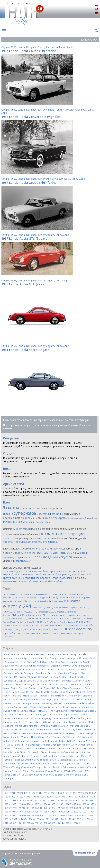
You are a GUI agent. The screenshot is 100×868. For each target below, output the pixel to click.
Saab (7, 756)
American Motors (13, 658)
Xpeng (40, 775)
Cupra (22, 681)
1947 (7, 800)
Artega (72, 658)
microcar (66, 618)
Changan (75, 673)
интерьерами (58, 518)
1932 (22, 797)
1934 (36, 797)
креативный (23, 529)
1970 (93, 804)
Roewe (54, 752)
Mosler (8, 737)
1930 (8, 797)
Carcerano (10, 673)
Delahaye (42, 684)
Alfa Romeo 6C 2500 (61, 594)
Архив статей (13, 484)
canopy (84, 598)
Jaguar (53, 715)
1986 (30, 812)
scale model (71, 625)
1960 (15, 804)
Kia (35, 718)
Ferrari (90, 692)
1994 (93, 812)
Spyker (54, 760)
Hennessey (71, 703)
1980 (77, 808)
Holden (26, 707)
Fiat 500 (8, 612)
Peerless (37, 745)
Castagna (29, 673)
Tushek (58, 767)
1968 (77, 804)
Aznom (15, 666)
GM (72, 700)
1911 (27, 793)
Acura (22, 654)
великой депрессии (59, 574)
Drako (48, 688)
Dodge (24, 688)
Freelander (75, 696)
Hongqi (46, 707)
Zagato (59, 775)
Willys (22, 775)
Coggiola (55, 677)
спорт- (7, 514)
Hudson (64, 707)
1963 (38, 804)
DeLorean (54, 684)
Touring (17, 767)
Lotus (73, 722)
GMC (79, 700)
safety (61, 625)
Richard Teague (49, 625)
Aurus (48, 662)
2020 (30, 823)
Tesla (91, 763)
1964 (46, 804)
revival (38, 625)
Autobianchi (77, 662)
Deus (7, 688)
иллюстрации (72, 534)
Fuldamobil (88, 696)
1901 (13, 793)
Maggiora (9, 726)
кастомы (44, 514)
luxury (7, 619)
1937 (57, 797)
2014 (73, 819)
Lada (64, 718)
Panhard (19, 745)
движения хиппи (76, 578)
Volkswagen (39, 771)
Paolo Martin (53, 622)
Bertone (45, 666)
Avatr (88, 662)
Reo (6, 752)
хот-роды (57, 514)
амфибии (91, 518)
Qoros (62, 748)
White (69, 771)
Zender (69, 775)
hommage (52, 615)
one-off (40, 622)
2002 (64, 815)
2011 (49, 819)
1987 (38, 812)
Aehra (31, 654)
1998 (30, 815)
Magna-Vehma (39, 726)
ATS (24, 662)
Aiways (52, 654)
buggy (44, 598)
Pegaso (47, 745)
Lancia (21, 47)
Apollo (28, 658)
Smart (29, 760)
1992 (77, 812)
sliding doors (43, 629)
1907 (20, 793)
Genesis (36, 700)
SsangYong (66, 760)
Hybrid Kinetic (11, 711)
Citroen (44, 677)
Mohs (59, 733)
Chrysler (23, 677)
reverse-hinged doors (24, 625)
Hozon (55, 707)
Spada (45, 760)
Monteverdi (70, 733)
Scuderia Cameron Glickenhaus (65, 756)
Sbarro (26, 756)
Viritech (18, 771)
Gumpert (29, 703)
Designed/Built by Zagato (40, 235)
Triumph (38, 767)
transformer (45, 633)
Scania (35, 756)
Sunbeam (41, 763)
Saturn (16, 756)
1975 (38, 808)
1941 (85, 797)
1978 (62, 808)
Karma (16, 718)
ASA (80, 658)
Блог (7, 502)
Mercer (62, 730)
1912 (34, 793)
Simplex (10, 760)
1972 (15, 808)
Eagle (16, 692)
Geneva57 (65, 179)
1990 (62, 812)
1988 (46, 812)
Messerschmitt (87, 730)
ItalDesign (42, 715)
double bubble (59, 601)
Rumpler (87, 752)
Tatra (83, 763)
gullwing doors (36, 615)
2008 (25, 819)
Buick (37, 669)
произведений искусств (53, 557)
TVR (65, 767)
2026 (77, 823)
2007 (16, 819)
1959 (7, 804)
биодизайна (55, 581)
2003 (72, 815)
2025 (70, 823)
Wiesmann (80, 771)
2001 (55, 815)
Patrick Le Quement (69, 622)
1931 (15, 797)
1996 (15, 815)
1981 (85, 808)
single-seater (28, 629)
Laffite (72, 718)
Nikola (71, 737)
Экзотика (11, 507)
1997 (23, 815)
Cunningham (11, 681)
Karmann (26, 718)
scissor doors (85, 625)
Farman (72, 692)
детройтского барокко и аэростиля (44, 578)
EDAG (24, 692)
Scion (44, 756)
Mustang (88, 619)
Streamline (57, 630)
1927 (81, 793)
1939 (71, 797)
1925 (68, 793)
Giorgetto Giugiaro (65, 612)
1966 (62, 804)
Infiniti (65, 711)
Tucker (48, 767)
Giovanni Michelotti (76, 110)
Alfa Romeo (65, 654)
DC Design (19, 684)
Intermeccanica (79, 711)
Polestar (21, 748)
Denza (64, 684)
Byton (52, 669)
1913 (40, 793)
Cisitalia (34, 677)
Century (53, 673)
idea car (62, 615)
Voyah (61, 771)
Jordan (86, 715)
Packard (83, 741)
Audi (40, 662)
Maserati (76, 726)
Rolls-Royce (66, 752)
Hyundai (25, 711)
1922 (61, 793)
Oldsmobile (54, 741)
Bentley (34, 666)
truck (55, 633)
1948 (15, 800)
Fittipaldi (44, 696)
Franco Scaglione (45, 612)
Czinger (31, 681)
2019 (23, 823)
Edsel (32, 692)
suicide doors (78, 629)
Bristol (19, 669)
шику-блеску (37, 549)
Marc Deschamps (19, 619)
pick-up (84, 622)
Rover (77, 752)
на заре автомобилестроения (42, 571)
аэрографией (23, 561)
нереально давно (13, 571)
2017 (7, 823)
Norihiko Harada (27, 622)
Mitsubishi (36, 733)
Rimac (24, 752)
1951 (38, 800)
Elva (39, 692)
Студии (5, 47)
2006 (8, 819)
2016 (89, 819)
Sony (37, 760)
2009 (33, 819)
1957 (14, 110)
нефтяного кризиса (14, 581)
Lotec (65, 722)
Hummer (75, 707)
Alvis (86, 654)
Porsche (43, 748)
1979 (70, 808)
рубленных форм (37, 581)
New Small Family (11, 622)
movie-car (78, 619)
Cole (73, 677)
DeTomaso (85, 684)
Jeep (62, 715)
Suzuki (52, 763)
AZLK (7, 666)
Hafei (38, 703)
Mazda (20, 730)
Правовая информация (28, 853)
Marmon (65, 726)
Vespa (9, 771)
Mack (91, 722)
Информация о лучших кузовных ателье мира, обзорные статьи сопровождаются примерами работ (40, 460)
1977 (54, 808)
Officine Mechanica (29, 741)
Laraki (32, 722)
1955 (69, 800)
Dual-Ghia (63, 688)
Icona (51, 711)
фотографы (9, 538)
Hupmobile (87, 707)
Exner (57, 608)
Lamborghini (85, 718)
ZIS (86, 775)
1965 (54, 804)
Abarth (8, 654)
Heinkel (59, 703)
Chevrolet (10, 677)
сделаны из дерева (24, 553)
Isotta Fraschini (17, 715)
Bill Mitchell (20, 598)
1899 (7, 793)
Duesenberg (77, 688)
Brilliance (9, 669)
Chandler (64, 673)
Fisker (28, 696)
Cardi (20, 673)
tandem (20, 633)
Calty (75, 598)
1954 (61, 800)
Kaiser (7, 718)
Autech (65, 662)
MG (6, 733)
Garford (16, 700)
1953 (53, 800)
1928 (88, 793)
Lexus (40, 722)
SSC (77, 760)
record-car (8, 625)
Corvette (45, 601)
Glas (65, 700)
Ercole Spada (39, 608)
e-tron (49, 608)
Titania (8, 767)
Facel (46, 692)
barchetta (8, 598)
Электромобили (76, 518)
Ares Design (52, 658)
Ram (70, 748)
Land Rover (20, 722)
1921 (54, 793)
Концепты (11, 438)
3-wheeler (15, 594)
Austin (56, 662)
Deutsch (97, 14)
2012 (57, 819)
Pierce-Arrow (72, 745)
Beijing (24, 666)
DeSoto (74, 684)
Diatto (15, 688)
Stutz (21, 763)
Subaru (30, 763)
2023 (54, 823)
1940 (78, 797)
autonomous (78, 594)
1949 (23, 800)
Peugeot (58, 745)
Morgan (91, 733)
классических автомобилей (31, 574)
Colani (65, 677)
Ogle (43, 741)
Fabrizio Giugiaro (70, 608)
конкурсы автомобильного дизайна (37, 542)
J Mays (71, 615)
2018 (15, 823)
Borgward (85, 666)
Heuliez (83, 703)
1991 (70, 812)
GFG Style (48, 700)
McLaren (31, 730)
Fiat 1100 (84, 608)
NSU (15, 741)
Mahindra (53, 726)
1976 (46, 808)
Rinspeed (34, 752)
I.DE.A (43, 711)
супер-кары (25, 513)
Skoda (20, 760)
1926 (74, 793)
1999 (39, 815)
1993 (85, 812)
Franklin (63, 696)
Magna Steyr (22, 726)
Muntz (17, 737)
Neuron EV (61, 737)
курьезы (26, 508)
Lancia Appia (66, 47)
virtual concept (10, 637)
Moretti (81, 733)
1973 (23, 808)
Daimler (79, 681)
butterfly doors (60, 597)
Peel (28, 745)
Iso (6, 715)
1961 (14, 346)
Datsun (8, 684)
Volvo (52, 771)
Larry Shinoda (82, 615)
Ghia (58, 700)
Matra (86, 726)
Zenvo (79, 775)
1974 (30, 808)
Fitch (35, 696)
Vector (84, 767)
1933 (29, 797)
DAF (59, 681)
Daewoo (50, 681)
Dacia (40, 681)
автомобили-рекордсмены (36, 522)
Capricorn (82, 669)
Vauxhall (74, 767)
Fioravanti (17, 696)
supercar (9, 633)
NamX (35, 737)
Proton (53, 748)
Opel (65, 741)
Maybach (9, 730)
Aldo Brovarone (28, 594)
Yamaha (49, 775)
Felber (81, 692)
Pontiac (32, 748)
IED (58, 711)
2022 (46, 823)
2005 (89, 815)
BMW (67, 666)
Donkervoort (36, 688)
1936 (50, 797)
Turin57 (60, 110)
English (97, 10)
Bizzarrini (56, 666)
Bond (75, 666)
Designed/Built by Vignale (40, 110)
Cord (80, 677)
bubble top (33, 598)
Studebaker (10, 763)
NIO (79, 737)
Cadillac (61, 669)
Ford (54, 696)
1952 (45, 800)
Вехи (7, 469)
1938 (64, 797)
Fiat (7, 696)
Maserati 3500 (53, 619)
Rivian (45, 752)
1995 (7, 815)
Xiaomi (31, 775)
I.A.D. (35, 711)
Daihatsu (68, 681)
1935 (43, 797)
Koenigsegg (46, 718)
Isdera (92, 711)
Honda (36, 707)
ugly (81, 633)
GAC (7, 700)
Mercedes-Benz (47, 730)
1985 (23, 812)
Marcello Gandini (36, 618)
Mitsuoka (49, 733)
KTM (57, 718)
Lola (58, 722)
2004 (80, 815)
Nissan (87, 737)
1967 (70, 804)
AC (16, 654)
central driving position (15, 601)
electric (17, 606)
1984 (15, 812)
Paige (10, 745)
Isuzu (31, 715)
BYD (45, 669)
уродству (52, 549)
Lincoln (50, 722)
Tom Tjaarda (32, 633)
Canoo (71, 669)
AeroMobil (42, 654)
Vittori (27, 771)
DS (54, 688)
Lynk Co (83, 722)
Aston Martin (13, 662)
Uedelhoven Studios (68, 633)
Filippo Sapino (30, 612)
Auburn (32, 662)
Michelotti (16, 733)
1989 (54, 812)
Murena (26, 737)
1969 (85, 804)
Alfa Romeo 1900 (44, 594)
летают (7, 553)
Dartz (88, 681)
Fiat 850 (18, 612)
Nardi (43, 737)
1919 (47, 793)
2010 (40, 819)
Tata (75, 763)
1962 (30, 804)
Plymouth (10, 748)
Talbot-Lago (65, 763)
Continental (33, 601)
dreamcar (73, 601)
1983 (7, 812)
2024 (62, 823)
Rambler (78, 748)
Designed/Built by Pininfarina (42, 47)
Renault (90, 748)
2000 (47, 815)
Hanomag (48, 703)
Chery (85, 673)
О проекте (7, 853)
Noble (7, 741)
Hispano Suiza (13, 707)
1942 (92, 797)
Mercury (72, 730)
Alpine (78, 654)
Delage (31, 684)
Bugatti (28, 669)
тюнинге (25, 518)
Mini (25, 733)
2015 (81, 819)
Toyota (28, 767)
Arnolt (64, 658)
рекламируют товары (54, 552)
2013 (65, 819)
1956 (14, 47)
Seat (86, 756)
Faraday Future (58, 692)
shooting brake (11, 629)
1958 (14, 280)
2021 (38, 823)
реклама (48, 534)
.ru (6, 594)
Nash (51, 737)
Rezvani (14, 752)
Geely (26, 700)
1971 (7, 808)
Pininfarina (87, 745)
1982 (93, 808)
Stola (84, 760)
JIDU (78, 715)
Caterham (42, 673)
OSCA (73, 741)
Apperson (38, 658)
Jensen (71, 715)
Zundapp (9, 779)
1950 (30, 800)
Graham (18, 703)
